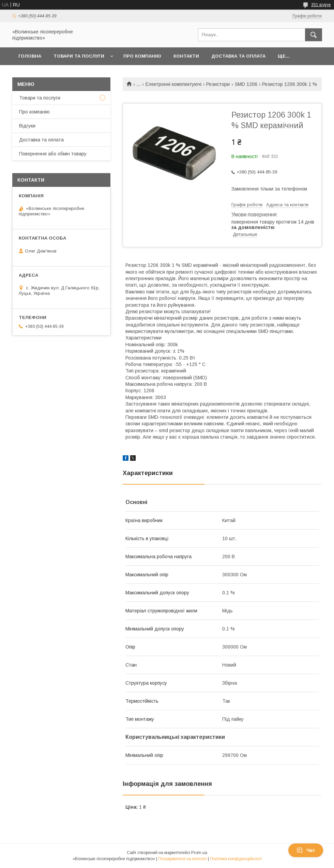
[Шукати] (314, 35)
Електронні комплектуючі (173, 84)
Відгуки (27, 126)
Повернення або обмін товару (53, 154)
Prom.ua (199, 853)
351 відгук (321, 5)
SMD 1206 (246, 84)
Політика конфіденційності (236, 859)
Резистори (218, 84)
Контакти (186, 56)
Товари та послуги (79, 56)
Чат (306, 850)
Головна (30, 56)
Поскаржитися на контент (183, 859)
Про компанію (142, 56)
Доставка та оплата (238, 56)
